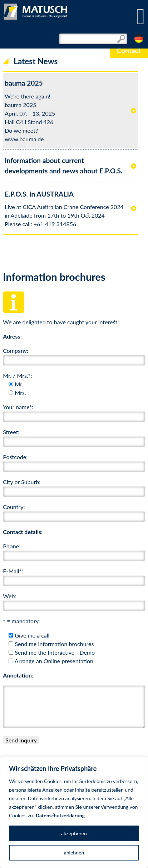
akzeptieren (74, 833)
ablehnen (74, 852)
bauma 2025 (24, 83)
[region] (74, 812)
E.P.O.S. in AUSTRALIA (39, 194)
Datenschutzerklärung (60, 815)
